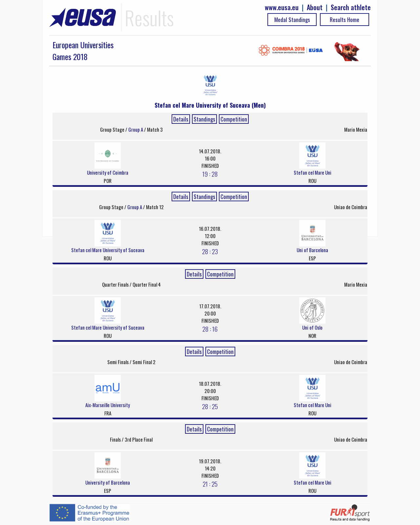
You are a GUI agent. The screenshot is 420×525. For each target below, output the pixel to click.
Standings (204, 119)
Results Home (345, 20)
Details (181, 119)
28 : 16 (210, 329)
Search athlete (351, 7)
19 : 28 (210, 174)
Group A (136, 129)
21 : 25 (210, 484)
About (315, 7)
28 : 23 (210, 251)
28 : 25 (210, 406)
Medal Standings (292, 20)
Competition (234, 119)
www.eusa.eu (282, 7)
